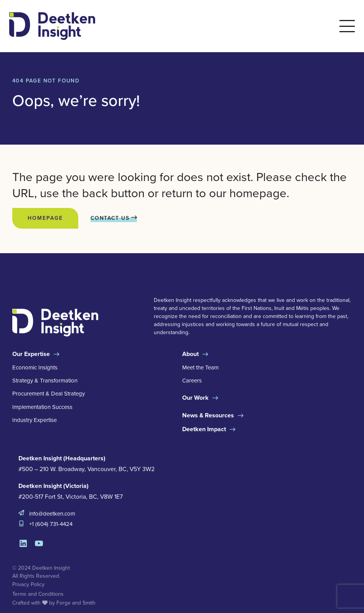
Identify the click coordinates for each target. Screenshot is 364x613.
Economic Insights (35, 367)
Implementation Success (42, 407)
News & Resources (208, 415)
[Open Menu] (347, 26)
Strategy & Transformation (45, 381)
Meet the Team (200, 367)
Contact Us (114, 218)
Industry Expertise (35, 420)
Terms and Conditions (38, 594)
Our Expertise (31, 354)
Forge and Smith (76, 603)
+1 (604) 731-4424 (51, 524)
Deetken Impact (204, 429)
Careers (192, 381)
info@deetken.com (52, 514)
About (190, 354)
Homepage (45, 218)
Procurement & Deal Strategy (49, 394)
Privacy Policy (28, 584)
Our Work (195, 398)
